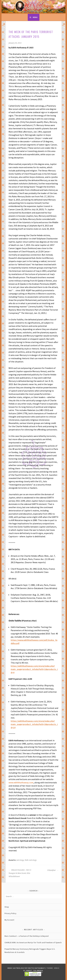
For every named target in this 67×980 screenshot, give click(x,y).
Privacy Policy (10, 913)
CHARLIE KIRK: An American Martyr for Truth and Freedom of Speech (33, 942)
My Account (9, 920)
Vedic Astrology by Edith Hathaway (26, 968)
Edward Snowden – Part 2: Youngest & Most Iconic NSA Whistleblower (20, 873)
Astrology (20, 860)
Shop (7, 907)
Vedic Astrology (31, 860)
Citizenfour (53, 870)
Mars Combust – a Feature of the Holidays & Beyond (27, 936)
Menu (35, 17)
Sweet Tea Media (35, 970)
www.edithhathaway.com (21, 782)
